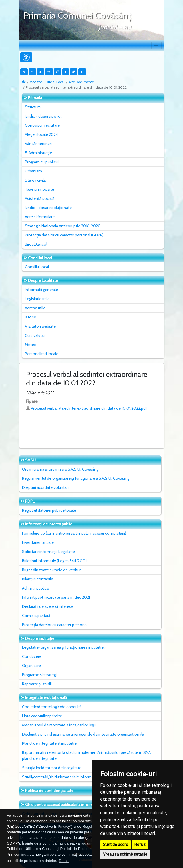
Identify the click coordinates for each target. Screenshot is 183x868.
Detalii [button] (64, 861)
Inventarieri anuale (38, 542)
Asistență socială (40, 198)
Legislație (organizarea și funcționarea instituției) (64, 647)
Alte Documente (81, 82)
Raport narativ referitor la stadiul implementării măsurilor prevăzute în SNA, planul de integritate (87, 755)
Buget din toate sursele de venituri (52, 570)
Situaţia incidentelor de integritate (52, 768)
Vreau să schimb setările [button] (125, 854)
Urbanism (33, 171)
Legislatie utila (37, 299)
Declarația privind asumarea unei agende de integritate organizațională (83, 734)
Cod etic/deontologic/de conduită (52, 707)
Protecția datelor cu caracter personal (55, 625)
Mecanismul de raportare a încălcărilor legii (59, 725)
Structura (33, 107)
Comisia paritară (36, 616)
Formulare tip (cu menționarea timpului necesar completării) (74, 533)
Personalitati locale (42, 354)
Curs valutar (35, 335)
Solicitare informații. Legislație (48, 552)
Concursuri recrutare (42, 125)
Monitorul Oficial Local (47, 82)
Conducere (32, 656)
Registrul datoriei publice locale (49, 510)
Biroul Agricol (36, 244)
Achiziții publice (35, 588)
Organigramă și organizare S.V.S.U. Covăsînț (60, 469)
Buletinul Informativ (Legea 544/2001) (55, 561)
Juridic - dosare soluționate (48, 208)
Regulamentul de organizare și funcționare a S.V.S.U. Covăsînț (76, 478)
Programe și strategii (40, 675)
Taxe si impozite (39, 189)
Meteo (31, 345)
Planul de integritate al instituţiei (50, 743)
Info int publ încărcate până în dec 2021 (56, 597)
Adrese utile (35, 308)
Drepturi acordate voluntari (45, 487)
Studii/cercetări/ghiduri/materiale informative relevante (70, 777)
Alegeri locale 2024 (41, 134)
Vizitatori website (40, 326)
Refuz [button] (140, 845)
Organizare (31, 666)
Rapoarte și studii (37, 684)
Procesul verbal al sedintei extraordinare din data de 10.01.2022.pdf (89, 408)
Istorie (30, 317)
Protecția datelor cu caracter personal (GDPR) (64, 235)
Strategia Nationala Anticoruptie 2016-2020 (63, 226)
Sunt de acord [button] (116, 845)
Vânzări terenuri (38, 144)
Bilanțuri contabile (38, 579)
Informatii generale (41, 290)
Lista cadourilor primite (42, 716)
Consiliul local (37, 267)
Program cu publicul (42, 162)
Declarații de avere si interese (48, 606)
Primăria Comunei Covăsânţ (77, 15)
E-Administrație (38, 153)
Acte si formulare (40, 217)
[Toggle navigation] (156, 45)
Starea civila (35, 180)
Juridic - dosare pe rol (43, 116)
